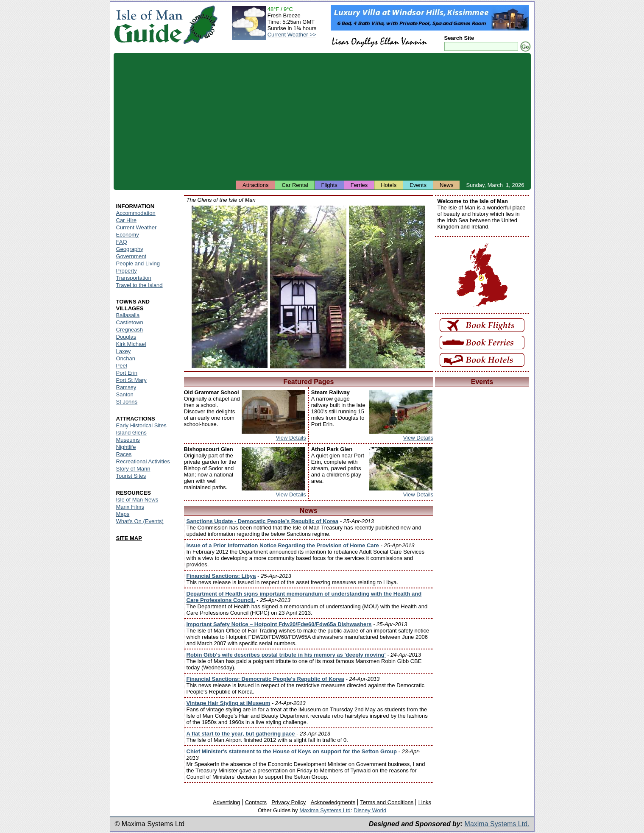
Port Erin (127, 373)
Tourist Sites (131, 476)
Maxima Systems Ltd (325, 810)
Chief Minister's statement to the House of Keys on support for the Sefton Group (292, 751)
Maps (123, 514)
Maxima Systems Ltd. (497, 824)
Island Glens (131, 433)
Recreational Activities (143, 461)
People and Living (138, 263)
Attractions (255, 185)
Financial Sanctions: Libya (221, 576)
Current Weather (137, 227)
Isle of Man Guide (148, 25)
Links (425, 802)
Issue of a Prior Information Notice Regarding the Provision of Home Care (283, 545)
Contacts (256, 802)
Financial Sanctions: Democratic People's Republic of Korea (265, 679)
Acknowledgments (333, 802)
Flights (329, 185)
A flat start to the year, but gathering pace (242, 734)
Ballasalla (128, 315)
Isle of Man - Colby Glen (387, 287)
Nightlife (126, 447)
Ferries (359, 185)
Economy (128, 235)
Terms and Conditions (387, 802)
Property (127, 271)
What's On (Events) (140, 521)
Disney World (370, 810)
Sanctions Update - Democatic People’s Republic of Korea (263, 521)
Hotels (389, 185)
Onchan (126, 358)
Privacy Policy (289, 802)
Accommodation (136, 213)
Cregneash (130, 330)
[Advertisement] (322, 117)
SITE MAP (129, 538)
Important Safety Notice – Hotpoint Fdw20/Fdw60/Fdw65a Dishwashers (279, 624)
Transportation (134, 278)
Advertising (226, 802)
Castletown (130, 322)
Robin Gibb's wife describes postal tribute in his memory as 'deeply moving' (286, 655)
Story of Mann (133, 469)
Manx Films (130, 507)
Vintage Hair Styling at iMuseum (229, 703)
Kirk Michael (131, 344)
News (447, 185)
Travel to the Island (139, 285)
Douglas (126, 337)
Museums (128, 440)
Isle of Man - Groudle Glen (308, 287)
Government (131, 256)
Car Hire (126, 220)
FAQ (122, 242)
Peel (122, 366)
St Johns (127, 402)
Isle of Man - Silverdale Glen (230, 287)
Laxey (124, 351)
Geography (130, 249)
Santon (125, 394)
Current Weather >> (292, 35)
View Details (291, 438)
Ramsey (126, 387)
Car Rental (295, 185)
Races (124, 454)
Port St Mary (131, 380)
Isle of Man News (137, 500)
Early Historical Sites (141, 425)
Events (418, 185)
